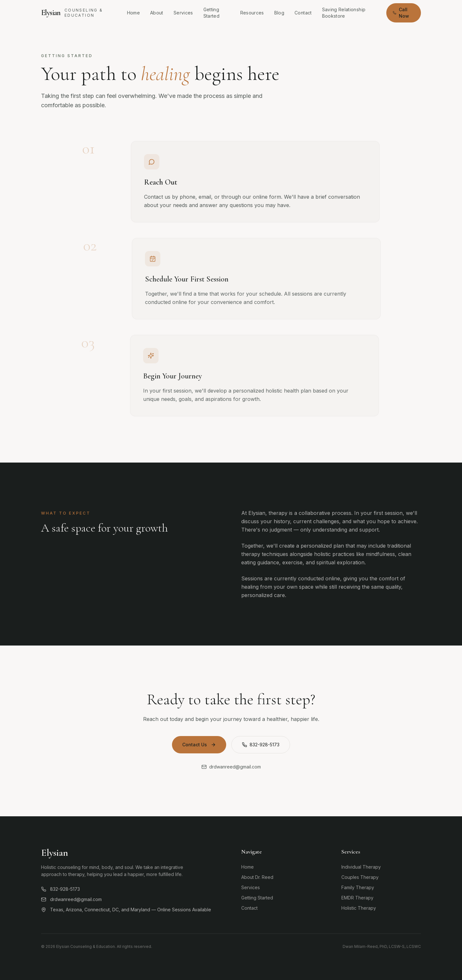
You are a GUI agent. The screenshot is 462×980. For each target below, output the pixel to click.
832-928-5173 (261, 745)
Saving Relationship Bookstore (344, 13)
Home (133, 13)
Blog (279, 13)
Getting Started (211, 13)
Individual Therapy (361, 867)
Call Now (401, 13)
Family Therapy (358, 887)
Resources (252, 13)
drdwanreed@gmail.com (71, 899)
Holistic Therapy (359, 908)
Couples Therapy (360, 877)
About (157, 13)
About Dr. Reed (257, 877)
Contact (303, 13)
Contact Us (199, 745)
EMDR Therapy (357, 898)
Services (183, 13)
